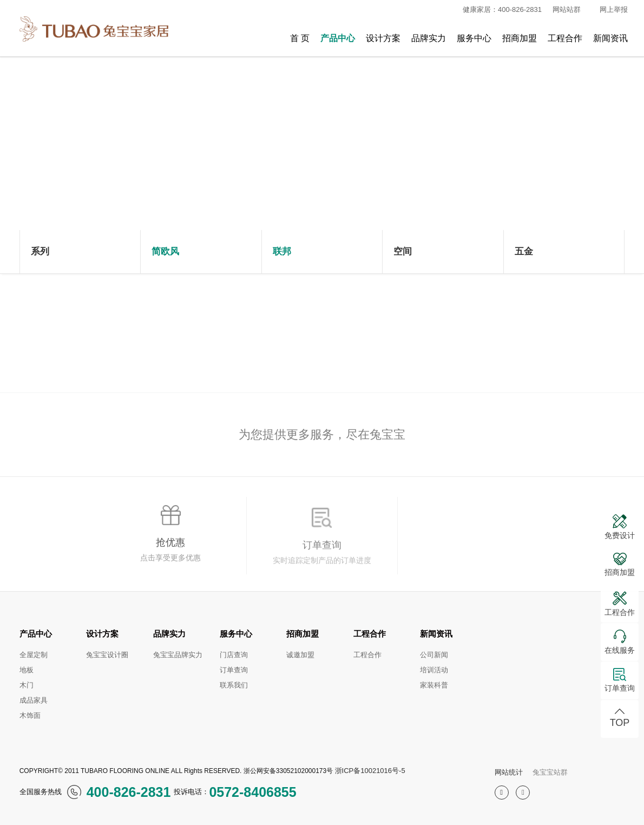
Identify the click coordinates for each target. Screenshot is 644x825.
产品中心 (338, 38)
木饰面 (30, 715)
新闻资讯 (610, 38)
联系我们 (234, 685)
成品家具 (34, 700)
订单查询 (234, 670)
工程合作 (565, 38)
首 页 (300, 38)
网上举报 (614, 9)
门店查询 (234, 655)
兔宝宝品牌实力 (178, 655)
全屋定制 (34, 655)
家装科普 (434, 685)
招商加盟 (520, 38)
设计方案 (383, 38)
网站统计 (509, 772)
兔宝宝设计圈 (107, 655)
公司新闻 (434, 655)
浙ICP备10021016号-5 (370, 771)
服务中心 (474, 38)
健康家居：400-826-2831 (498, 10)
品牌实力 (429, 38)
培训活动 (434, 670)
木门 (27, 685)
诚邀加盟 (300, 655)
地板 (27, 670)
